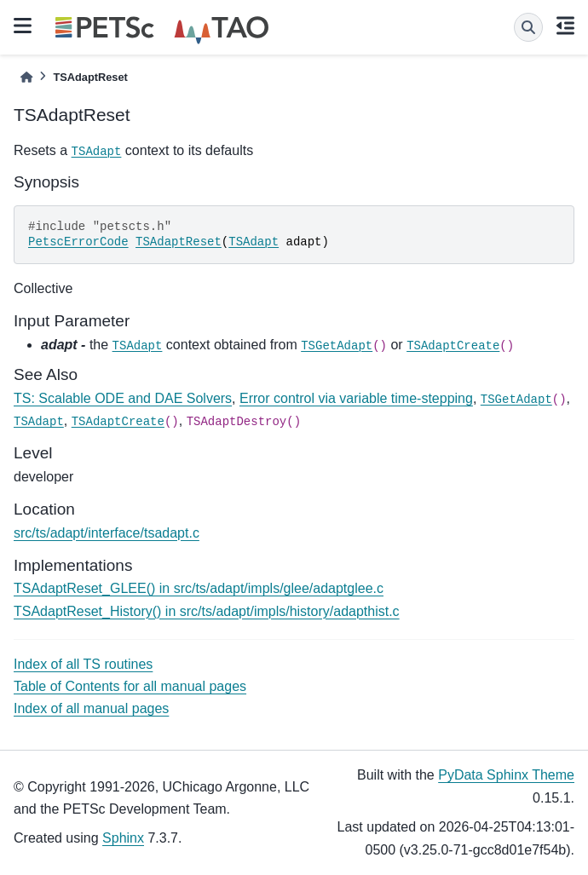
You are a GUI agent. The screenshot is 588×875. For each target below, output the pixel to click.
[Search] (528, 27)
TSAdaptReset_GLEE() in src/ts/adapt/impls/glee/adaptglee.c (199, 588)
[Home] (26, 77)
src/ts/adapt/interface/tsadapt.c (107, 533)
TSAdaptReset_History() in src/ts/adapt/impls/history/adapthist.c (207, 611)
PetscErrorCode (78, 242)
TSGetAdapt (337, 346)
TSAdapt (97, 152)
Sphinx (123, 838)
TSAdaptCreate (453, 346)
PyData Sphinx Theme (506, 775)
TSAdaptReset (179, 242)
